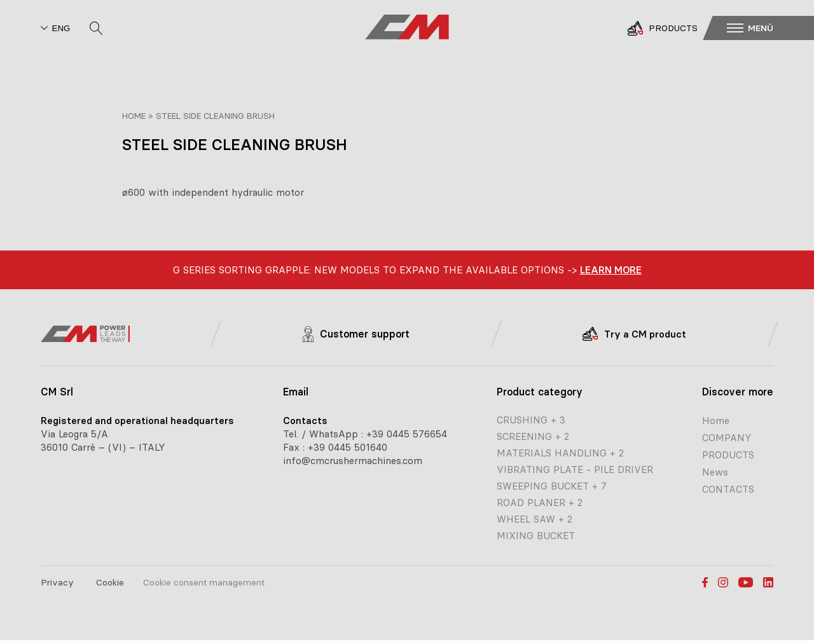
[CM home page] (407, 28)
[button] (767, 28)
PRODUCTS (728, 455)
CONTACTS (728, 489)
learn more (611, 270)
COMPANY (727, 438)
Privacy (57, 582)
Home (134, 116)
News (715, 472)
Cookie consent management (204, 582)
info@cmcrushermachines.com (353, 461)
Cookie (110, 582)
